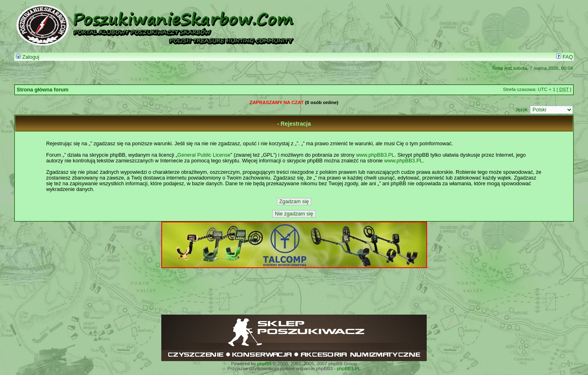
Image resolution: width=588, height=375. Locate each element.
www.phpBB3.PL (375, 155)
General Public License (204, 155)
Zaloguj (28, 57)
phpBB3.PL (349, 368)
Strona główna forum (43, 90)
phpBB (264, 364)
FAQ (565, 57)
